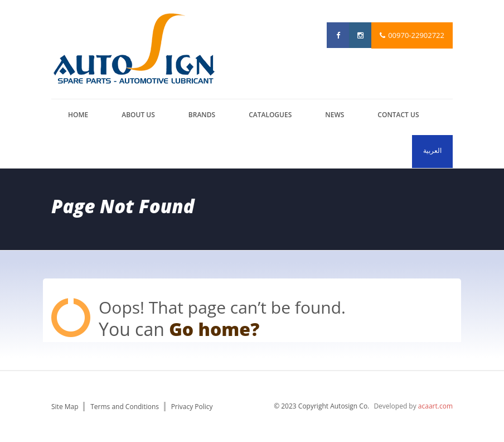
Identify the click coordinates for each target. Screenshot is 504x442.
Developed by (413, 406)
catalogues (270, 115)
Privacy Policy (192, 407)
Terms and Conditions (125, 407)
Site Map (65, 407)
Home (78, 115)
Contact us (398, 115)
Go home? (214, 329)
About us (138, 115)
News (335, 115)
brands (202, 115)
